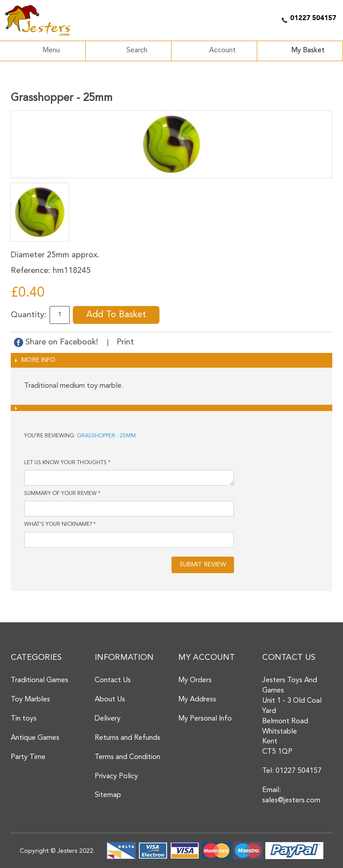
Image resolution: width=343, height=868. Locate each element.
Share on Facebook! (57, 342)
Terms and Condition (128, 757)
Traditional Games (40, 680)
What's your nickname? (58, 524)
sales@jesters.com (291, 801)
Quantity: (29, 315)
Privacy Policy (116, 776)
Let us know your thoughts (65, 463)
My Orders (195, 680)
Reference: (31, 271)
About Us (110, 700)
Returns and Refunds (128, 738)
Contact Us (113, 680)
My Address (197, 700)
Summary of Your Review (61, 494)
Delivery (108, 719)
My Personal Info (205, 719)
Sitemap (108, 795)
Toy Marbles (30, 700)
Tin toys (24, 719)
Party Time (28, 757)
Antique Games (35, 738)
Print (125, 342)
